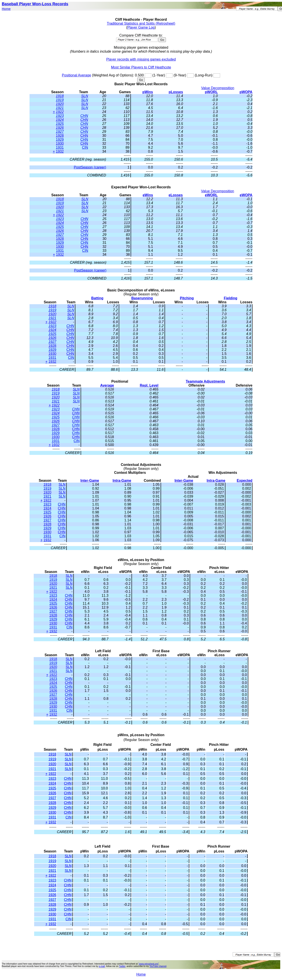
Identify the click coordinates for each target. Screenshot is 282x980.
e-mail (102, 966)
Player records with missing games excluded (141, 59)
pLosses (176, 92)
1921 (60, 108)
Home (6, 9)
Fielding (231, 298)
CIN (85, 147)
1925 (60, 124)
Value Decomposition (218, 88)
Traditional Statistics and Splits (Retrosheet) (141, 23)
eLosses (176, 195)
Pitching (187, 298)
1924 (60, 120)
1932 (60, 151)
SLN (84, 96)
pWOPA (246, 92)
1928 (60, 136)
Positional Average (76, 75)
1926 (60, 128)
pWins (148, 92)
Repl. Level (149, 385)
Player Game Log (141, 27)
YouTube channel (158, 966)
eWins (148, 195)
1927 (60, 132)
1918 (60, 96)
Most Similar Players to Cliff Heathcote (141, 67)
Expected (244, 481)
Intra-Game (122, 481)
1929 (60, 140)
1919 (60, 100)
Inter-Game (90, 481)
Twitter (122, 966)
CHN (84, 116)
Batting (97, 298)
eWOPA (246, 195)
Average (107, 385)
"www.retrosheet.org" (149, 964)
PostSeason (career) (90, 167)
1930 (60, 144)
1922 (60, 112)
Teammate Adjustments (205, 381)
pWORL (211, 92)
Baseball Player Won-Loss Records (35, 4)
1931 (60, 147)
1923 (60, 116)
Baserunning (142, 298)
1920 (60, 104)
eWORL (211, 195)
